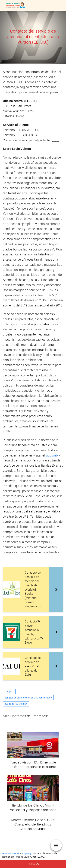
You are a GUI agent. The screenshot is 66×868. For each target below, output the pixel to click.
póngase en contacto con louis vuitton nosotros (28, 698)
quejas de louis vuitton (16, 704)
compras (9, 691)
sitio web (52, 455)
